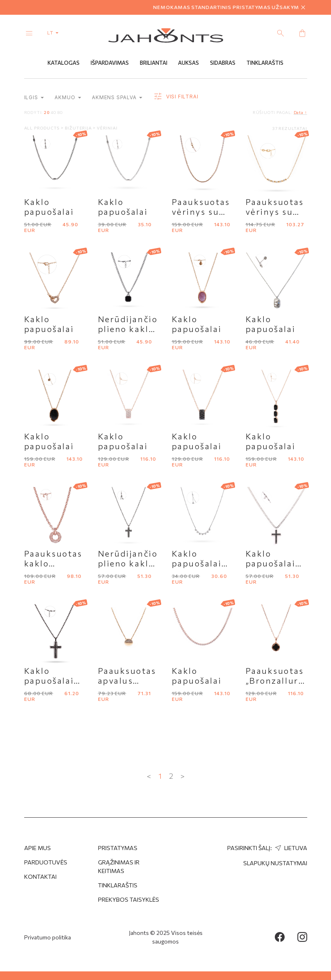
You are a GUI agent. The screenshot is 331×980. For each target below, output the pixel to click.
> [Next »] (183, 776)
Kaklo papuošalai (49, 207)
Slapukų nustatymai (275, 863)
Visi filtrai (176, 97)
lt (55, 32)
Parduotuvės (46, 862)
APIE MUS (38, 848)
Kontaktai (40, 877)
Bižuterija (79, 128)
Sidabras (223, 63)
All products (42, 128)
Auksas (188, 63)
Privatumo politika (48, 937)
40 (53, 112)
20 (47, 112)
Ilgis (34, 97)
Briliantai (154, 63)
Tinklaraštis (265, 63)
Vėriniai (107, 128)
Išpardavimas (110, 63)
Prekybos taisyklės (129, 899)
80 (60, 112)
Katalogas (64, 63)
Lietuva (290, 848)
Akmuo (68, 97)
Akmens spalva (117, 97)
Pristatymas (118, 848)
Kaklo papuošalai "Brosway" (197, 563)
